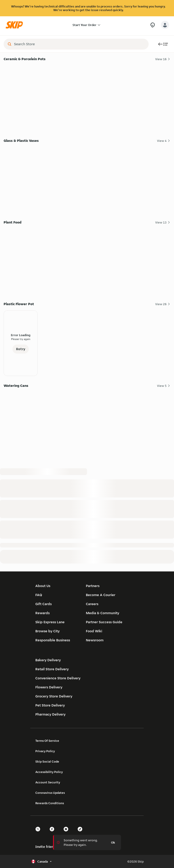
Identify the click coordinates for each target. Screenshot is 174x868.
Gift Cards (43, 604)
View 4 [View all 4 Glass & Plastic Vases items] (164, 141)
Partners (93, 586)
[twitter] (39, 833)
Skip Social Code (47, 761)
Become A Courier (101, 595)
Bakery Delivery (48, 660)
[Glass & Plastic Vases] (87, 179)
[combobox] (79, 44)
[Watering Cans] (87, 424)
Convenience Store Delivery (58, 678)
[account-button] (165, 25)
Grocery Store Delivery (54, 696)
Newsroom (95, 640)
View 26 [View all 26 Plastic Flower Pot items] (163, 304)
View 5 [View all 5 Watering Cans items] (164, 386)
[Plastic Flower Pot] (87, 342)
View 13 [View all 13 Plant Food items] (163, 222)
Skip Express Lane (50, 622)
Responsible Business (53, 640)
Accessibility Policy (49, 772)
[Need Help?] (153, 25)
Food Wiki (94, 631)
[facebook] (53, 833)
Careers (92, 604)
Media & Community (103, 613)
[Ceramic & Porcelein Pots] (87, 97)
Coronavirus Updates (50, 793)
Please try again (21, 339)
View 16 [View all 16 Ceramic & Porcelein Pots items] (163, 59)
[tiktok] (81, 833)
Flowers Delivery (49, 687)
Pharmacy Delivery (50, 714)
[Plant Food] (87, 260)
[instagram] (67, 833)
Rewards (42, 613)
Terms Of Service (47, 741)
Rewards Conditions (50, 803)
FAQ (39, 595)
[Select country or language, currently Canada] (42, 861)
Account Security (48, 782)
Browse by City (47, 631)
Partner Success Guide (104, 622)
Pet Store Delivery (50, 705)
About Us (43, 586)
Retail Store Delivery (52, 669)
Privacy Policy (45, 751)
